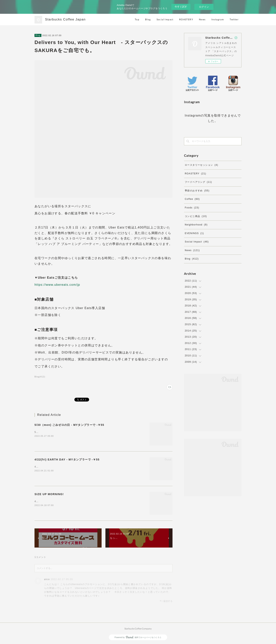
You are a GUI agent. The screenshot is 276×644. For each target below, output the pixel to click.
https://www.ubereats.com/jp (57, 285)
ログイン (204, 7)
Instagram (218, 19)
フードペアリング (198, 182)
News (202, 19)
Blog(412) (40, 377)
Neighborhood (196, 225)
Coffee (192, 199)
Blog (148, 19)
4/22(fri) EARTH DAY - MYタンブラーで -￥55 (67, 460)
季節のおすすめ (197, 191)
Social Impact (165, 19)
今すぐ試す (181, 7)
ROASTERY (186, 19)
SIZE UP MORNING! (49, 494)
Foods (192, 208)
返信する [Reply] (166, 601)
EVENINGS (194, 233)
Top (137, 19)
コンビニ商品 (196, 216)
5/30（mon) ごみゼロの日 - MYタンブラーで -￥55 (69, 425)
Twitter (234, 19)
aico (47, 579)
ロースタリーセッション (201, 165)
